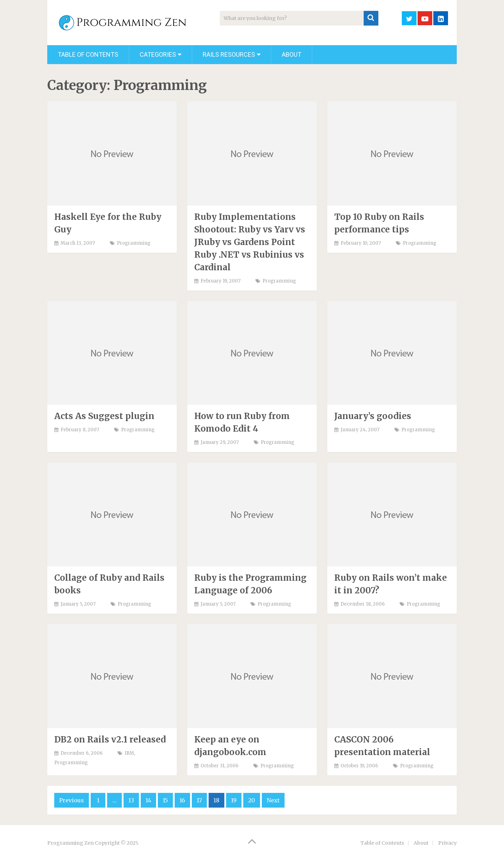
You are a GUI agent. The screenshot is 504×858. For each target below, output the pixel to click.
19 (234, 800)
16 (182, 800)
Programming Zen (71, 843)
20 (252, 800)
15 (165, 800)
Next (273, 800)
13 (131, 800)
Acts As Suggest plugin (104, 416)
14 (148, 800)
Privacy (447, 843)
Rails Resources (229, 54)
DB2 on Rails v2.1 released (110, 740)
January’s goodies (373, 416)
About (292, 54)
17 (199, 800)
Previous (72, 800)
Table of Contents (88, 54)
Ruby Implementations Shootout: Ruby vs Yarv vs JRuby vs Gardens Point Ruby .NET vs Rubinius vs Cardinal (250, 242)
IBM (129, 753)
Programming (134, 243)
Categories (158, 54)
